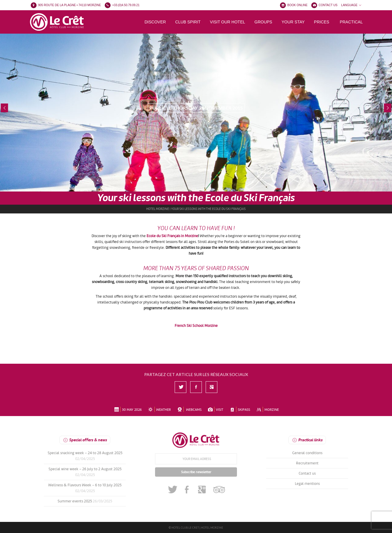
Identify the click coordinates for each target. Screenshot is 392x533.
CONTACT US (328, 5)
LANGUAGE (351, 5)
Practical (351, 22)
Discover (155, 22)
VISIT (215, 409)
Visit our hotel (227, 22)
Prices (321, 22)
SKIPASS (239, 409)
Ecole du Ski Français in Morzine (172, 235)
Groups (263, 22)
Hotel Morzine (158, 208)
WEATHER (159, 409)
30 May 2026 (127, 409)
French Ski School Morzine (196, 325)
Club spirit (188, 22)
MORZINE (267, 409)
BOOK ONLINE (297, 5)
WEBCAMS (189, 409)
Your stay (293, 22)
